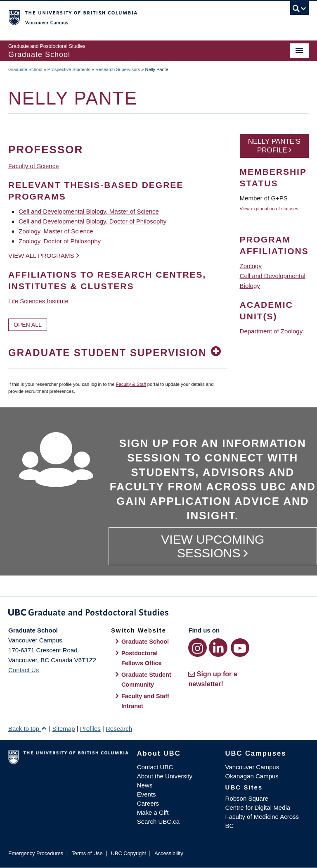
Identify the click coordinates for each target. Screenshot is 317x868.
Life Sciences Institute (38, 301)
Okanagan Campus (252, 776)
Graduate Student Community (146, 680)
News (145, 785)
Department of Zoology (271, 331)
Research (119, 729)
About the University (165, 776)
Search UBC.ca (158, 822)
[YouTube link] (240, 648)
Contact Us (24, 670)
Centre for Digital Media (258, 807)
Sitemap (63, 729)
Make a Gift (153, 812)
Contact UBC (155, 767)
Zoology (251, 266)
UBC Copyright (129, 853)
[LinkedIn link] (218, 648)
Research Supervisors (118, 69)
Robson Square (247, 798)
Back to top (28, 729)
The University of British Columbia (136, 17)
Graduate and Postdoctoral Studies (158, 614)
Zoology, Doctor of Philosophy (60, 241)
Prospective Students (69, 69)
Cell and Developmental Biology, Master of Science (89, 211)
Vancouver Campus (252, 767)
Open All (28, 325)
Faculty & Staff (131, 384)
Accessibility (169, 853)
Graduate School (25, 69)
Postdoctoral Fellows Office (142, 658)
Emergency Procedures (36, 853)
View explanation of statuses (269, 209)
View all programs (41, 256)
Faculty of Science (34, 166)
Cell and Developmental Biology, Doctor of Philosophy (92, 221)
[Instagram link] (198, 648)
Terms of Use (87, 853)
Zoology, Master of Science (56, 231)
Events (147, 794)
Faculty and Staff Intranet (145, 701)
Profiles (90, 729)
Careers (148, 803)
